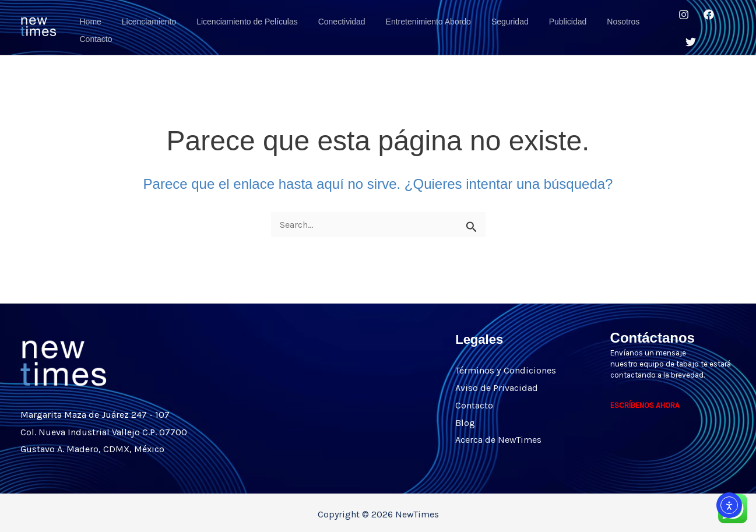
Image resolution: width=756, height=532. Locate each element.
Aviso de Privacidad (497, 381)
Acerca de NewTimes (498, 433)
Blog (465, 416)
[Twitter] (688, 34)
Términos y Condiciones (505, 364)
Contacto (474, 398)
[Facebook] (705, 16)
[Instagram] (680, 16)
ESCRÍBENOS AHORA (645, 399)
